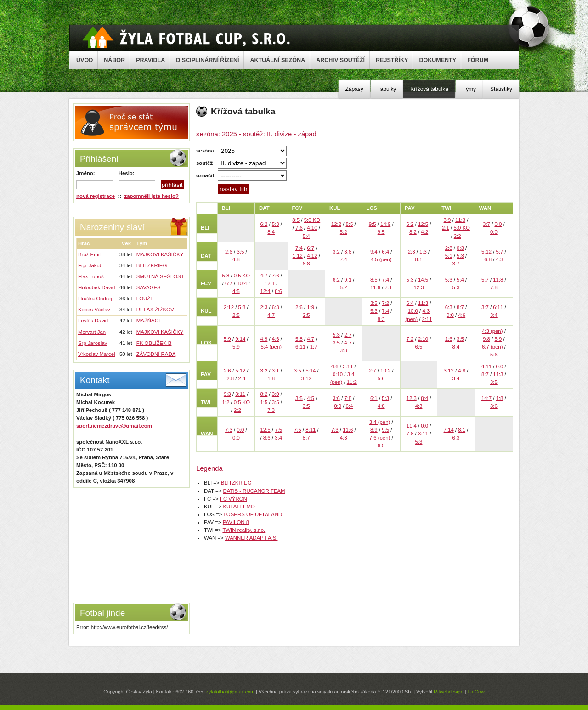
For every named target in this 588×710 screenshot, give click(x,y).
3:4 (494, 315)
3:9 (447, 220)
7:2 (385, 303)
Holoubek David (96, 287)
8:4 (271, 232)
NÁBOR (114, 60)
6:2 (264, 224)
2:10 (423, 339)
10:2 (385, 371)
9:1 (348, 280)
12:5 (423, 224)
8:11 (311, 430)
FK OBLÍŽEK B (154, 343)
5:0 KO (312, 220)
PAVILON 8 (236, 522)
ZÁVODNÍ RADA (156, 354)
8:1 (419, 259)
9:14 (240, 339)
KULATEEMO (239, 507)
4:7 (264, 276)
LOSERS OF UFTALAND (253, 514)
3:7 (486, 224)
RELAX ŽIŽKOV (155, 310)
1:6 (449, 339)
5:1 (449, 256)
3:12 (306, 378)
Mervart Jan (92, 332)
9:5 (373, 224)
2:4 (242, 378)
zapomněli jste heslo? (152, 196)
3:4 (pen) (380, 422)
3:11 (348, 366)
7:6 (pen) (380, 438)
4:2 (424, 232)
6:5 (419, 347)
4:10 (312, 228)
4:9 (264, 339)
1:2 (226, 402)
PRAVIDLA (150, 60)
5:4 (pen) (271, 347)
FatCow (476, 692)
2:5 (236, 315)
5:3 (276, 224)
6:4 (385, 252)
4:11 (486, 366)
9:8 (486, 339)
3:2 (336, 252)
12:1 (270, 283)
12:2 (336, 224)
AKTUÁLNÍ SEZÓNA (277, 60)
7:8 (494, 287)
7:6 (299, 228)
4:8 (236, 259)
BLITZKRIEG (152, 265)
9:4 (374, 252)
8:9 (374, 430)
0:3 (460, 248)
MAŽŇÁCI (148, 321)
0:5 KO (242, 276)
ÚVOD (85, 60)
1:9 (311, 307)
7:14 (449, 430)
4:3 (500, 259)
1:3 (423, 252)
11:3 (460, 220)
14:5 (423, 280)
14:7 (486, 398)
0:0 (498, 224)
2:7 (348, 335)
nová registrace (96, 196)
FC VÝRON (234, 499)
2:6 (229, 252)
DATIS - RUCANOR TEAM (254, 491)
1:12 (298, 256)
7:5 (278, 430)
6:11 (498, 307)
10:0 (413, 311)
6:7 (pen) (492, 347)
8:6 (278, 291)
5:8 (226, 276)
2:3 (412, 252)
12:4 (266, 291)
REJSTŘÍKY (392, 60)
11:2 (352, 382)
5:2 (344, 232)
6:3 (276, 307)
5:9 (227, 339)
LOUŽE (145, 299)
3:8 (344, 350)
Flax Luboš (91, 276)
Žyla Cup (186, 37)
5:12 (486, 252)
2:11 (427, 319)
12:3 (418, 287)
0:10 (338, 374)
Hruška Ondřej (95, 299)
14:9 (385, 224)
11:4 (412, 426)
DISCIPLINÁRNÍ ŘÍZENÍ (207, 60)
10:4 (242, 283)
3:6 (348, 252)
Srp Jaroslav (93, 343)
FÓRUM (478, 60)
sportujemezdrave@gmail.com (114, 426)
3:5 (240, 252)
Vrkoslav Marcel (97, 354)
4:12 (312, 256)
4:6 (462, 315)
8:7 (460, 307)
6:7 (311, 248)
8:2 (413, 232)
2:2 (458, 236)
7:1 (389, 287)
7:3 (271, 410)
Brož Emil (89, 254)
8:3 (381, 319)
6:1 (374, 398)
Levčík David (93, 321)
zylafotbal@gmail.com (230, 692)
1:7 (314, 347)
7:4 (299, 248)
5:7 (500, 252)
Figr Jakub (90, 265)
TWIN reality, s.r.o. (244, 530)
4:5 (236, 291)
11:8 (498, 280)
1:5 (264, 402)
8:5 (296, 220)
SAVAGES (149, 287)
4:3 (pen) (492, 331)
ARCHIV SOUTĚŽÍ (340, 60)
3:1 (276, 371)
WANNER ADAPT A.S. (252, 538)
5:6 (494, 355)
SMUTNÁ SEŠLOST (160, 276)
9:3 (227, 394)
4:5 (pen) (381, 259)
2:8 (449, 248)
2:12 (229, 307)
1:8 (271, 378)
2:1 (446, 228)
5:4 (306, 236)
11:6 (375, 287)
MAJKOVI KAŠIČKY (160, 254)
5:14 (311, 371)
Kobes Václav (94, 310)
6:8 (306, 264)
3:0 (276, 394)
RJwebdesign (449, 692)
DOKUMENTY (438, 60)
